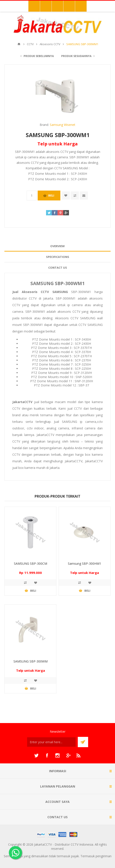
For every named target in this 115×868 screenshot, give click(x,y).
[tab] (57, 246)
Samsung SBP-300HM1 (84, 563)
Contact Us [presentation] (58, 268)
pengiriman (104, 856)
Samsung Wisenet (63, 125)
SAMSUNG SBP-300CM (31, 563)
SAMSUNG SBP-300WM (31, 661)
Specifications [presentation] (58, 257)
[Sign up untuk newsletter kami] (51, 742)
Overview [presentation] (57, 246)
